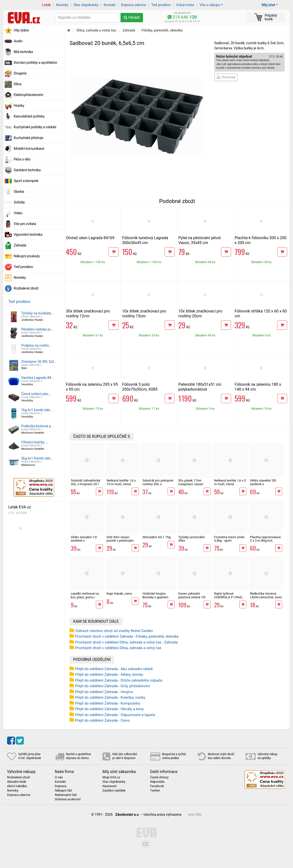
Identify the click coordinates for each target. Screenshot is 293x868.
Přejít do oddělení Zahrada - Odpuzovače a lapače (115, 715)
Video (18, 213)
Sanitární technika (27, 170)
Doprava (61, 786)
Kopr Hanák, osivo (119, 594)
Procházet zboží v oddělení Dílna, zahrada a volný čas (118, 648)
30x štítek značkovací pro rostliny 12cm (88, 314)
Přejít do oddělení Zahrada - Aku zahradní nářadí (114, 669)
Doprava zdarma (133, 5)
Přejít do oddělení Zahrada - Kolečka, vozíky (110, 697)
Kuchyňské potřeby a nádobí (35, 127)
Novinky (62, 5)
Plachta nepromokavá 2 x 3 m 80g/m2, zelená (265, 541)
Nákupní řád (63, 791)
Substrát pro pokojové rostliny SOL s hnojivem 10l (158, 484)
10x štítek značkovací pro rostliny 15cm (144, 314)
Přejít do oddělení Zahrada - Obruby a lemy (109, 709)
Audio (18, 41)
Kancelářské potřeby (29, 116)
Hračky (19, 106)
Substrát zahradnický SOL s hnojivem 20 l (86, 482)
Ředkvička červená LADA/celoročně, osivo (266, 595)
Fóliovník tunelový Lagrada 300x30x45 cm (145, 240)
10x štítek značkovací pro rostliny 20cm (200, 314)
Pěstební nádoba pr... (37, 329)
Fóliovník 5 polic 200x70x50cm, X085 (140, 387)
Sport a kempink (26, 181)
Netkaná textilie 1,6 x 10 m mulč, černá (121, 482)
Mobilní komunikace (29, 149)
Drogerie (20, 73)
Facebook (157, 786)
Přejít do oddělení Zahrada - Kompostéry (108, 703)
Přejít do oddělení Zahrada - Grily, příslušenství (112, 686)
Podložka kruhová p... (37, 426)
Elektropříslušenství (28, 95)
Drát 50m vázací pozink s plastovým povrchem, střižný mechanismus (120, 542)
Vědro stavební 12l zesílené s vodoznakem (84, 541)
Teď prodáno (161, 5)
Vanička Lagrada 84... (38, 378)
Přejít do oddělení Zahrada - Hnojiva (104, 692)
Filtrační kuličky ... (35, 442)
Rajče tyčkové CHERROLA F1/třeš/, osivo (229, 597)
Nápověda (157, 782)
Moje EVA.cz (111, 777)
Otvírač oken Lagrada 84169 (90, 238)
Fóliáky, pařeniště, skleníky (162, 30)
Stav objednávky (86, 5)
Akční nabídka (17, 786)
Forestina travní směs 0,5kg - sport (229, 539)
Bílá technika (23, 52)
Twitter (155, 791)
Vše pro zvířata (25, 224)
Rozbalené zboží (26, 288)
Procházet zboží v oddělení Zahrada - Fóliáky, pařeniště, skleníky (127, 636)
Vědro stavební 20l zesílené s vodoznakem (263, 484)
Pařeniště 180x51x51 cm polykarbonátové (200, 387)
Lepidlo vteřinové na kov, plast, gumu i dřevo (85, 597)
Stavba (19, 192)
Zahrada (20, 245)
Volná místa (185, 5)
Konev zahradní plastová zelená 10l (192, 595)
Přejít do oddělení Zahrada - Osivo (102, 720)
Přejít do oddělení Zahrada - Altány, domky (109, 675)
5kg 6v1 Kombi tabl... (37, 458)
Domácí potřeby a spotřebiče (35, 63)
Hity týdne (21, 30)
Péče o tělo (22, 159)
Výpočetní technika (28, 235)
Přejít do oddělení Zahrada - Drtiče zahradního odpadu (119, 680)
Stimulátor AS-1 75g (157, 537)
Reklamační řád (66, 795)
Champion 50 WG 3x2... (39, 362)
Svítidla (19, 202)
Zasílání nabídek (114, 791)
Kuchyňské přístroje (28, 138)
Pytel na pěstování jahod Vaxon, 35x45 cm (199, 240)
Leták (46, 5)
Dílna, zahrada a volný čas (96, 30)
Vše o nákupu (210, 5)
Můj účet (268, 5)
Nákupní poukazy (27, 256)
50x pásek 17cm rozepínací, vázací (191, 482)
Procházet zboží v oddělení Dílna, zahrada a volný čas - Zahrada (126, 642)
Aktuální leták (17, 782)
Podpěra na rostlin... (36, 345)
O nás (59, 777)
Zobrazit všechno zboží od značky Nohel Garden (114, 631)
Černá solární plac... (36, 394)
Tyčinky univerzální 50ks (192, 539)
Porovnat (226, 77)
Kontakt (110, 5)
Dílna (17, 84)
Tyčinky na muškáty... (37, 313)
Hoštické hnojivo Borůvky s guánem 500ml (155, 597)
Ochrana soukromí (68, 799)
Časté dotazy (159, 777)
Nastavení (110, 786)
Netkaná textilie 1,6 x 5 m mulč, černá (230, 482)
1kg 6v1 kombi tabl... (37, 410)
